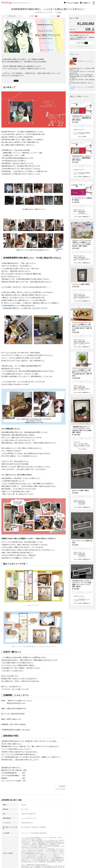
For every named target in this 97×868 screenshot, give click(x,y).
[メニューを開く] (94, 3)
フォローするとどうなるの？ (82, 46)
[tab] (34, 16)
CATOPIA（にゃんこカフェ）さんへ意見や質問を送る (82, 88)
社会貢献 (59, 12)
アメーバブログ (60, 789)
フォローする (82, 43)
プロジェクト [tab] (12, 16)
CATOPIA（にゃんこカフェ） (45, 12)
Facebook (62, 786)
